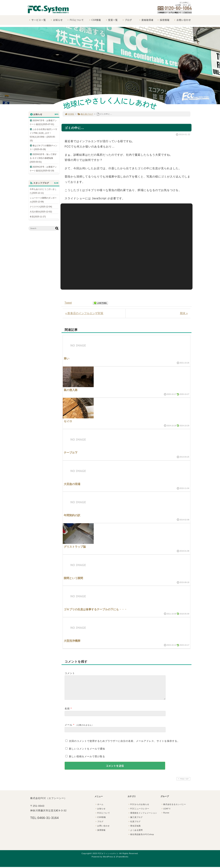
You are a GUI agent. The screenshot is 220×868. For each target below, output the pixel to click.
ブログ (127, 20)
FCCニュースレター (139, 813)
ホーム (99, 808)
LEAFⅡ (166, 813)
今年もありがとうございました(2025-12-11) (43, 191)
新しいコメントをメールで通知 (87, 753)
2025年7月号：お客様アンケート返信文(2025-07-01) (43, 122)
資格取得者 (146, 20)
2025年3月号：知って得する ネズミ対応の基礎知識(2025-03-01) (43, 158)
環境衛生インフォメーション (142, 817)
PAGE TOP (183, 783)
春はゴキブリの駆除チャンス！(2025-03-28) (43, 147)
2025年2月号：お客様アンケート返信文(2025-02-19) (43, 169)
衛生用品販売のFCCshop (141, 838)
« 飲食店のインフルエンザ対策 (84, 313)
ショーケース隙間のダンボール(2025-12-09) (43, 200)
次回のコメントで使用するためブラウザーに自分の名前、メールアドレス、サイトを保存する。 (124, 745)
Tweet (68, 303)
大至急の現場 (72, 484)
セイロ (68, 421)
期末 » (184, 313)
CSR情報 (95, 20)
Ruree (165, 817)
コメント (70, 673)
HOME (69, 114)
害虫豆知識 (134, 830)
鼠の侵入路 (71, 390)
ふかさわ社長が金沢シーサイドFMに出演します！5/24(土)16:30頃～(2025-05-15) (43, 135)
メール (68, 729)
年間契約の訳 (72, 515)
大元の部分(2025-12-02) (41, 212)
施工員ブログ (85, 114)
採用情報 (163, 20)
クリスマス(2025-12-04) (41, 207)
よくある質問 (135, 834)
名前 (67, 713)
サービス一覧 (37, 20)
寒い (67, 359)
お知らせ (56, 20)
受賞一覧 (111, 20)
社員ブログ (134, 826)
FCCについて (75, 20)
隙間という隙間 (73, 578)
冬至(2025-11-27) (38, 217)
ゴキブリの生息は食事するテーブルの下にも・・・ (95, 609)
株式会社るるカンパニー (173, 808)
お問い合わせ (182, 20)
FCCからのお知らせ (139, 808)
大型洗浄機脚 (72, 641)
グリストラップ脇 (75, 547)
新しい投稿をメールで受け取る (87, 761)
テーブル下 (71, 453)
